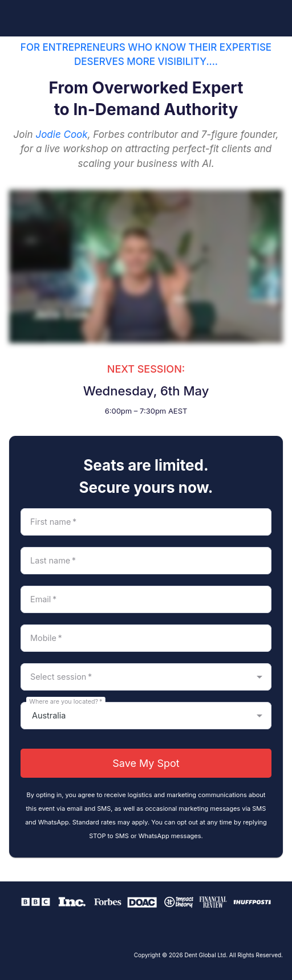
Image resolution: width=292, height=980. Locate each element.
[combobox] (137, 677)
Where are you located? (66, 701)
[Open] (259, 677)
